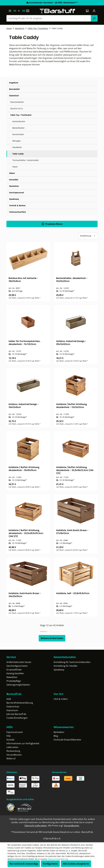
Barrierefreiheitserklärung (20, 703)
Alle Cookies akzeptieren (76, 864)
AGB (9, 699)
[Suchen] (94, 18)
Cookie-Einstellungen (17, 718)
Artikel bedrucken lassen (19, 662)
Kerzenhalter (18, 134)
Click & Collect (61, 699)
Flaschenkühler (17, 102)
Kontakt (10, 740)
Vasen (15, 167)
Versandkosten (14, 755)
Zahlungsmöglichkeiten (18, 685)
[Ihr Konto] (94, 11)
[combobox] (49, 18)
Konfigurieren (50, 864)
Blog (56, 736)
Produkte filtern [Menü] (52, 224)
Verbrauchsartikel (17, 212)
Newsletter (12, 677)
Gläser (12, 173)
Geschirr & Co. (17, 108)
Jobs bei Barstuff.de (16, 714)
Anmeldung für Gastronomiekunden (72, 662)
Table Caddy (18, 154)
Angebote (14, 83)
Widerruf (11, 759)
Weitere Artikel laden (52, 638)
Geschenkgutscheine (17, 666)
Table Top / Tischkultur (21, 115)
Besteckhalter (18, 128)
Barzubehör (15, 89)
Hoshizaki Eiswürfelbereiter (67, 740)
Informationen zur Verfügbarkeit (23, 743)
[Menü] (10, 11)
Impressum (12, 710)
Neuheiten (14, 186)
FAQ (8, 736)
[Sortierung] (88, 236)
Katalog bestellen (15, 673)
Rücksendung (13, 751)
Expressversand (15, 732)
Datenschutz (13, 707)
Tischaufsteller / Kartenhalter (26, 160)
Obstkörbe (17, 147)
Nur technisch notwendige (24, 864)
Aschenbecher (19, 121)
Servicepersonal (16, 193)
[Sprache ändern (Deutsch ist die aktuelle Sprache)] (18, 11)
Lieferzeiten (12, 747)
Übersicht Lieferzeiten (36, 826)
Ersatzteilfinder (14, 670)
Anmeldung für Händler (66, 666)
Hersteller (14, 180)
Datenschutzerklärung (58, 859)
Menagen (17, 141)
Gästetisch (14, 96)
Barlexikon (59, 732)
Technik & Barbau (17, 205)
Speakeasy (14, 199)
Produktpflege (14, 681)
